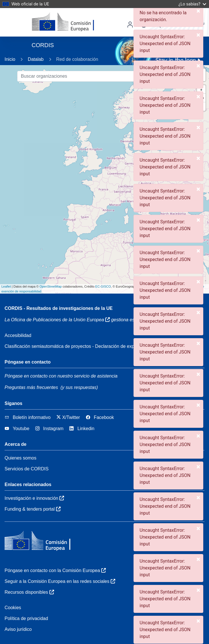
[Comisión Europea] (71, 22)
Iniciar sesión (130, 25)
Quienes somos (20, 458)
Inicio (10, 59)
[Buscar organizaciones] (94, 76)
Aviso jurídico (18, 629)
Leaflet (6, 286)
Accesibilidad (18, 335)
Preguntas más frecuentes (31, 387)
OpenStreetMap (51, 286)
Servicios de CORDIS (27, 469)
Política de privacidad (26, 618)
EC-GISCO (103, 286)
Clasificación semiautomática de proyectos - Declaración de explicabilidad (79, 346)
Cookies (13, 608)
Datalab (36, 59)
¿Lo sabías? (192, 4)
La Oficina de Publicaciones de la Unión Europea (57, 320)
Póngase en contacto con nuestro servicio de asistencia (61, 376)
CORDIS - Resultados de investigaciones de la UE (59, 308)
